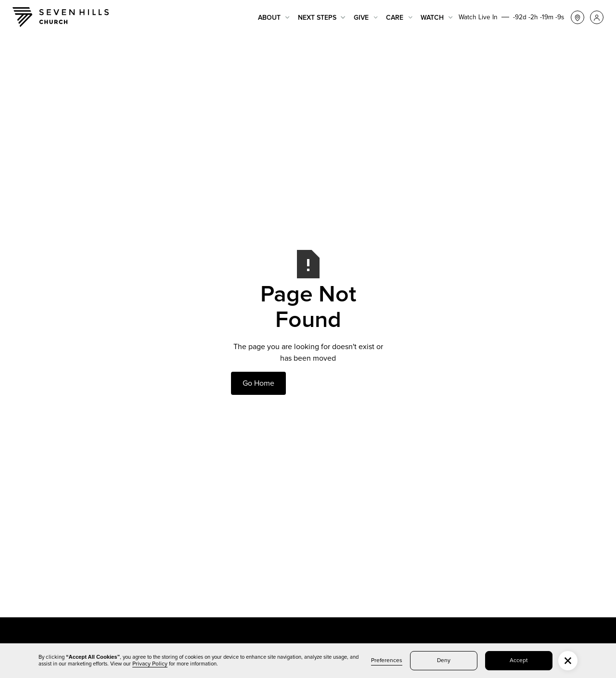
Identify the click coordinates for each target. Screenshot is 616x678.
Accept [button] (519, 661)
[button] (274, 18)
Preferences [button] (387, 661)
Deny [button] (444, 661)
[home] (61, 17)
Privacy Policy (150, 664)
